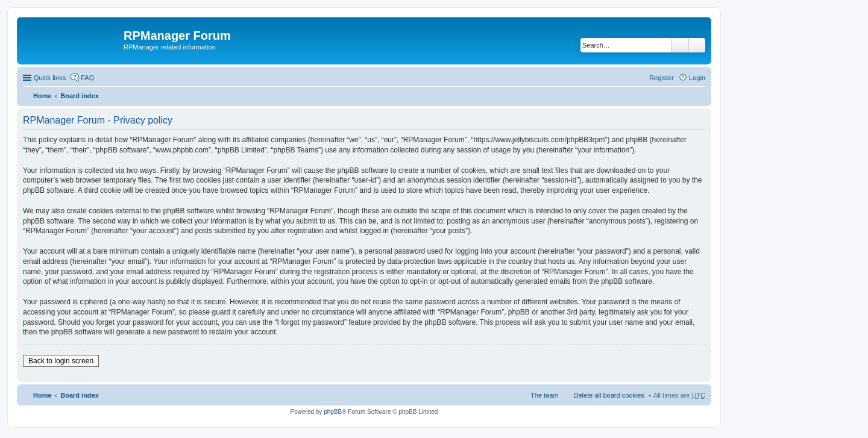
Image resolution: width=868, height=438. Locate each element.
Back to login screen (61, 361)
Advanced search (697, 45)
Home (42, 96)
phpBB (333, 412)
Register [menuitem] (662, 78)
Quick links (50, 78)
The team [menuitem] (544, 395)
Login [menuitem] (697, 78)
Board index (80, 96)
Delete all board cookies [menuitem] (609, 395)
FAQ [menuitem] (87, 78)
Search (680, 45)
